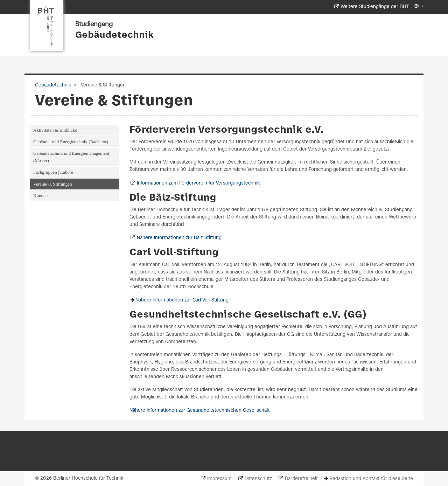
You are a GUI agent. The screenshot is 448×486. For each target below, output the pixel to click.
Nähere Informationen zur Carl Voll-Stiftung (182, 300)
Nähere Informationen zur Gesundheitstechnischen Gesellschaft (200, 411)
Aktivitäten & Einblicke (55, 130)
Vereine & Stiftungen (52, 184)
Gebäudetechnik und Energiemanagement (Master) (71, 157)
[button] (418, 6)
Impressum (219, 479)
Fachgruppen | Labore (53, 172)
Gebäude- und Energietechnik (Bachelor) (71, 142)
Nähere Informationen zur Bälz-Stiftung (179, 238)
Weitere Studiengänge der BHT (375, 7)
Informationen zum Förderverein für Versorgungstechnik (198, 183)
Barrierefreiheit (301, 479)
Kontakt (41, 196)
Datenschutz (258, 479)
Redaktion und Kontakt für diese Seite (371, 479)
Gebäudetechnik (114, 35)
